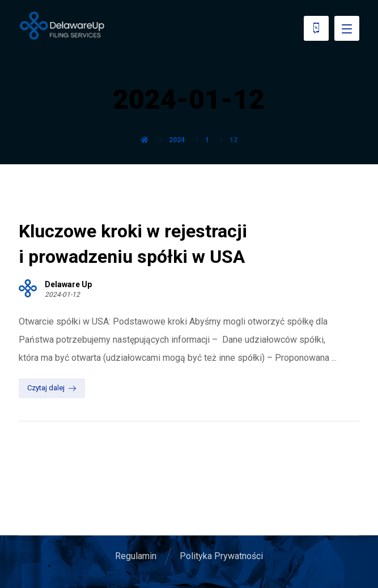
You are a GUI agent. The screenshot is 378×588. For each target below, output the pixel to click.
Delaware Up (68, 284)
